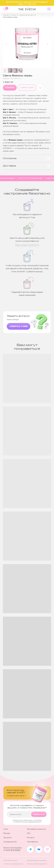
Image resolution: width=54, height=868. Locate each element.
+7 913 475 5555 (12, 850)
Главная (6, 15)
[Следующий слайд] (47, 44)
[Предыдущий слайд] (7, 44)
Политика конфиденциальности (37, 864)
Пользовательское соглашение (37, 860)
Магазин (7, 833)
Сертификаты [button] (33, 842)
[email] (27, 814)
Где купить (7, 838)
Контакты (31, 838)
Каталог (14, 15)
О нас (6, 829)
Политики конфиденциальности (31, 822)
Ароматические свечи (27, 15)
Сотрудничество (10, 842)
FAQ (29, 833)
